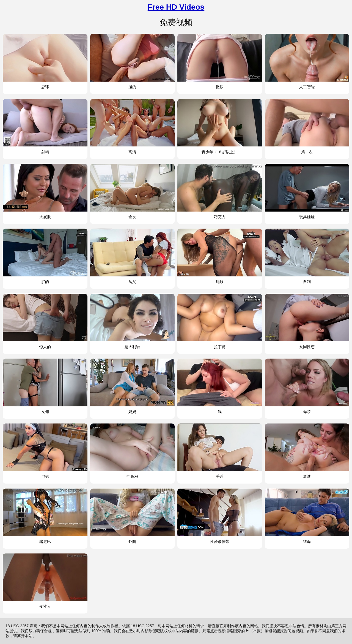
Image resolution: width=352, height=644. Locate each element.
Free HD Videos (176, 7)
